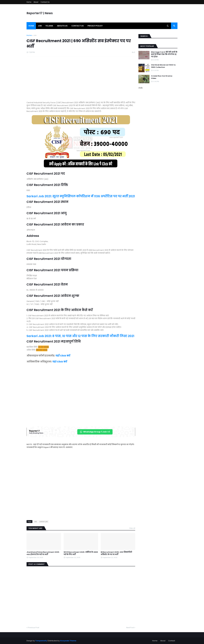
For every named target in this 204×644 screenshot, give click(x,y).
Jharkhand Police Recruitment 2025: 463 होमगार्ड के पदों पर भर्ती (43, 553)
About (36, 2)
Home (29, 2)
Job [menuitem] (40, 26)
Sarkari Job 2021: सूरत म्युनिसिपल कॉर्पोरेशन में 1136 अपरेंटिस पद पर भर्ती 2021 (81, 196)
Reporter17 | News (40, 13)
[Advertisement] (81, 80)
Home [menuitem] (31, 26)
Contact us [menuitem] (78, 26)
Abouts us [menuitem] (62, 26)
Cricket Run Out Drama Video (162, 77)
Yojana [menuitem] (49, 26)
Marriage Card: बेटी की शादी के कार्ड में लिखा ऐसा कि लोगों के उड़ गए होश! (164, 54)
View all (132, 528)
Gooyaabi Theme (68, 641)
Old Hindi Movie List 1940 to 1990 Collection (163, 66)
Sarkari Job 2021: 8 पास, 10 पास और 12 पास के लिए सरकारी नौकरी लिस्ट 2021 (80, 336)
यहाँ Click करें (63, 356)
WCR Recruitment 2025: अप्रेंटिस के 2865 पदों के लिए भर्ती (81, 553)
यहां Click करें (60, 362)
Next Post (130, 628)
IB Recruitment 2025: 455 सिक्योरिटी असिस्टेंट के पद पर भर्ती (116, 553)
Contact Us (45, 2)
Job (35, 35)
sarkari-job (44, 522)
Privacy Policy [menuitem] (95, 26)
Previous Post (34, 628)
